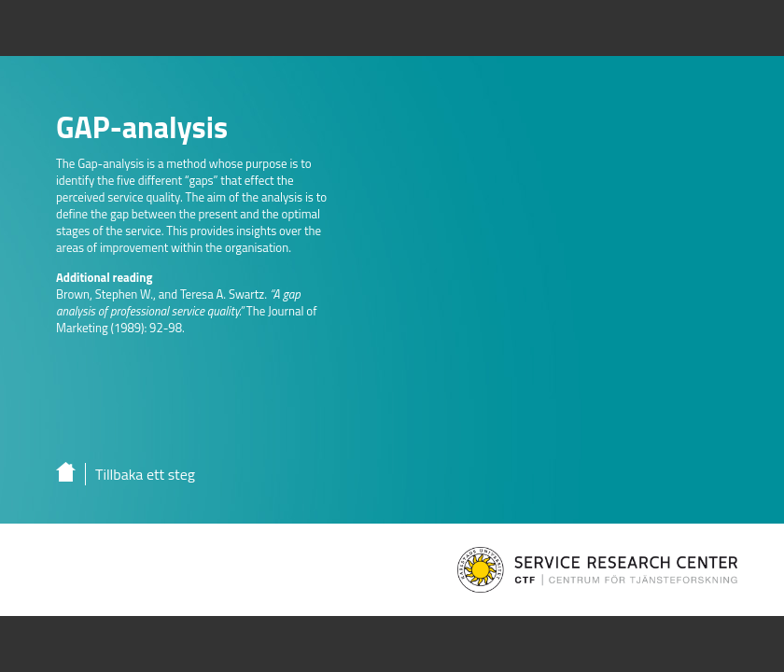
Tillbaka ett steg (145, 474)
